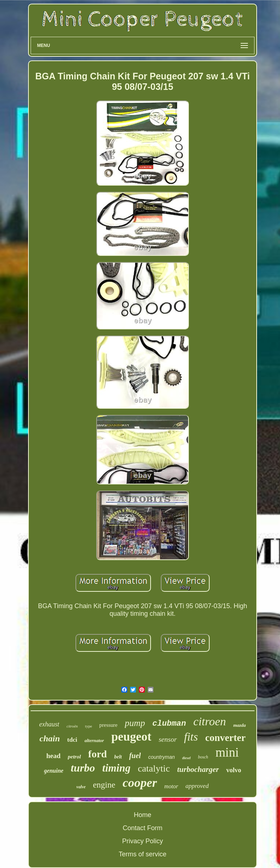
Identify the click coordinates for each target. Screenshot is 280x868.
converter (225, 738)
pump (135, 723)
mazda (240, 725)
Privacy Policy (143, 841)
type (88, 726)
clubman (169, 724)
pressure (108, 725)
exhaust (49, 724)
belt (118, 757)
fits (191, 737)
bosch (203, 757)
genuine (54, 771)
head (53, 756)
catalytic (154, 768)
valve (81, 787)
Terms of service (142, 854)
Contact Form (142, 828)
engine (104, 785)
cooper (140, 783)
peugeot (131, 737)
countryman (161, 757)
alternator (94, 740)
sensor (168, 739)
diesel (186, 758)
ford (98, 754)
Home (143, 815)
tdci (72, 740)
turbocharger (198, 769)
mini (227, 752)
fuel (135, 756)
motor (171, 786)
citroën (72, 726)
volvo (234, 770)
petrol (74, 757)
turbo (83, 768)
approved (197, 786)
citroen (209, 721)
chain (50, 738)
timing (116, 768)
